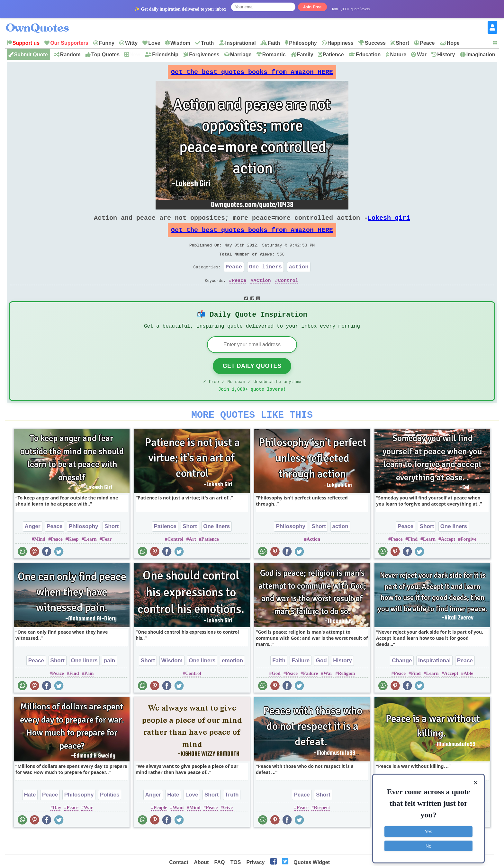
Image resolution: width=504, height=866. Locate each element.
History (446, 55)
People (161, 827)
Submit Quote (31, 55)
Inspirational (241, 43)
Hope (453, 43)
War (422, 55)
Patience (333, 55)
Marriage (241, 55)
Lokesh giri (389, 223)
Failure (301, 680)
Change (402, 680)
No (428, 842)
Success (375, 43)
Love (154, 43)
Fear (107, 559)
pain (109, 680)
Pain (89, 693)
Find (413, 559)
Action (262, 293)
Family (305, 55)
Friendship (165, 55)
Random (70, 55)
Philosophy (303, 43)
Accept (448, 559)
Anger (33, 546)
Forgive (468, 559)
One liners (265, 278)
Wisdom (180, 43)
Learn (90, 559)
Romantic (274, 55)
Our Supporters (69, 43)
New (135, 55)
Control (288, 293)
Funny (107, 43)
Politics (110, 815)
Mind (40, 559)
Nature (398, 55)
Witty (131, 43)
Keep (73, 559)
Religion (346, 693)
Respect (322, 827)
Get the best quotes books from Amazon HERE (252, 74)
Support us (26, 43)
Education (368, 55)
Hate (30, 815)
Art (192, 559)
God (321, 680)
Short (402, 43)
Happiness (341, 43)
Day (57, 827)
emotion (232, 680)
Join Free (312, 7)
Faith (274, 43)
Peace (427, 43)
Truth (207, 43)
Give (228, 827)
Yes (429, 828)
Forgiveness (204, 55)
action (299, 278)
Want (178, 827)
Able (468, 693)
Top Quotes (105, 55)
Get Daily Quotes (252, 382)
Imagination (481, 55)
